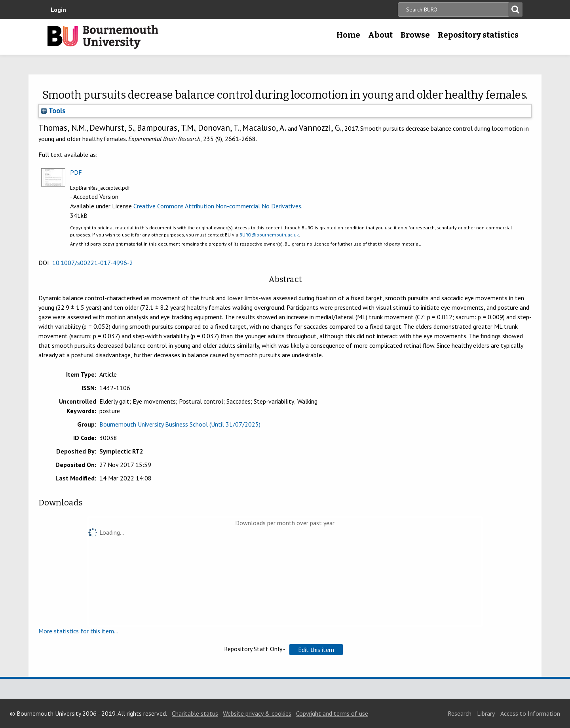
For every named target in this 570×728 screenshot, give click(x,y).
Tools (53, 111)
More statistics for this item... (78, 631)
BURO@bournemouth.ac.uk (269, 235)
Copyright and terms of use (332, 713)
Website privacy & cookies (257, 713)
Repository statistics (478, 35)
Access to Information (530, 713)
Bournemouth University (103, 37)
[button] (316, 650)
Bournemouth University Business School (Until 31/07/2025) (180, 424)
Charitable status (195, 713)
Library (486, 713)
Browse (415, 35)
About (380, 35)
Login (58, 10)
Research (460, 713)
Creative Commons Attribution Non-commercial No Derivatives (217, 206)
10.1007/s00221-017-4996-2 (93, 263)
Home (348, 35)
